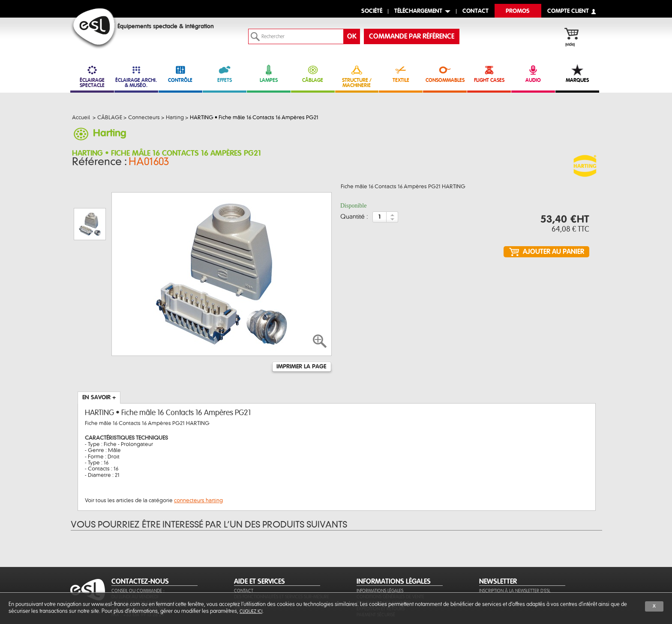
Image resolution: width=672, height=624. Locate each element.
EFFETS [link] (225, 74)
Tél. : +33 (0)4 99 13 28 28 (138, 567)
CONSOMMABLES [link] (445, 74)
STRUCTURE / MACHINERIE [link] (357, 76)
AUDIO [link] (533, 74)
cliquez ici (251, 611)
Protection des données (384, 561)
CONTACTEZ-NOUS (140, 540)
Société (372, 11)
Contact (244, 549)
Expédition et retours (381, 567)
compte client (568, 11)
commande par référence (412, 36)
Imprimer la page (301, 325)
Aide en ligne (248, 561)
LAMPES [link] (269, 74)
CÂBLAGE (313, 74)
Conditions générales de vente (390, 555)
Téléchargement (418, 11)
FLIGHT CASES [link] (489, 74)
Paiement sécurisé (376, 573)
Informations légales (380, 549)
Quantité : (354, 220)
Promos (518, 11)
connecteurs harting (198, 459)
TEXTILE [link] (401, 74)
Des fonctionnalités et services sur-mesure (282, 555)
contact (475, 11)
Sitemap (242, 567)
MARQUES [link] (577, 74)
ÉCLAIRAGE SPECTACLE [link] (92, 76)
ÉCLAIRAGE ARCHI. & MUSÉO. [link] (136, 76)
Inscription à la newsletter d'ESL (515, 549)
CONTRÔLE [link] (180, 74)
